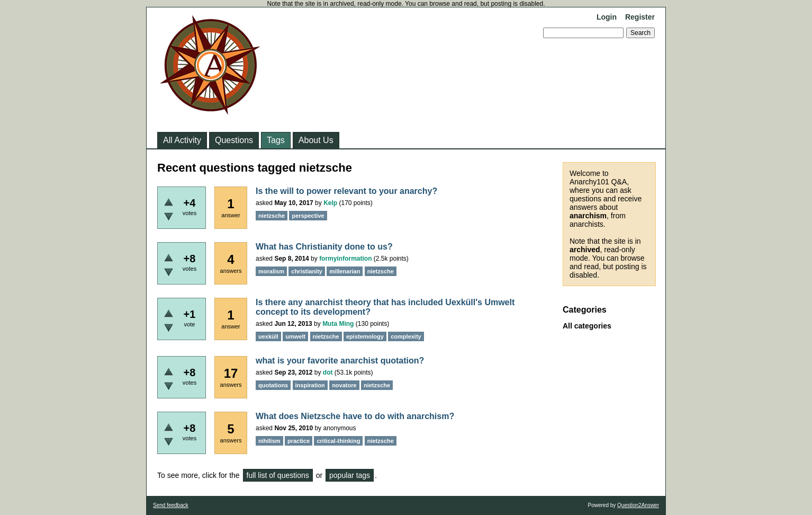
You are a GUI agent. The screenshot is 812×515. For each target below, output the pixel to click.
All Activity (182, 140)
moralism (271, 271)
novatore (344, 385)
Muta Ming (338, 324)
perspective (308, 216)
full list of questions (278, 475)
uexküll (268, 336)
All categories (587, 326)
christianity (307, 271)
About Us (316, 140)
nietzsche (272, 216)
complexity (406, 336)
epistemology (365, 336)
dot (328, 372)
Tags (276, 140)
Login (607, 17)
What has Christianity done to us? (324, 247)
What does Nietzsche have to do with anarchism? (355, 416)
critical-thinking (338, 441)
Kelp (330, 203)
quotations (273, 385)
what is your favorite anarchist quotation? (340, 361)
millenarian (345, 271)
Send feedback (171, 505)
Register (640, 17)
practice (299, 441)
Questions (234, 140)
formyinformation (345, 259)
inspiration (310, 385)
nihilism (269, 441)
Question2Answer (638, 505)
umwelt (295, 336)
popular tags (350, 475)
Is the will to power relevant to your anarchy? (346, 191)
